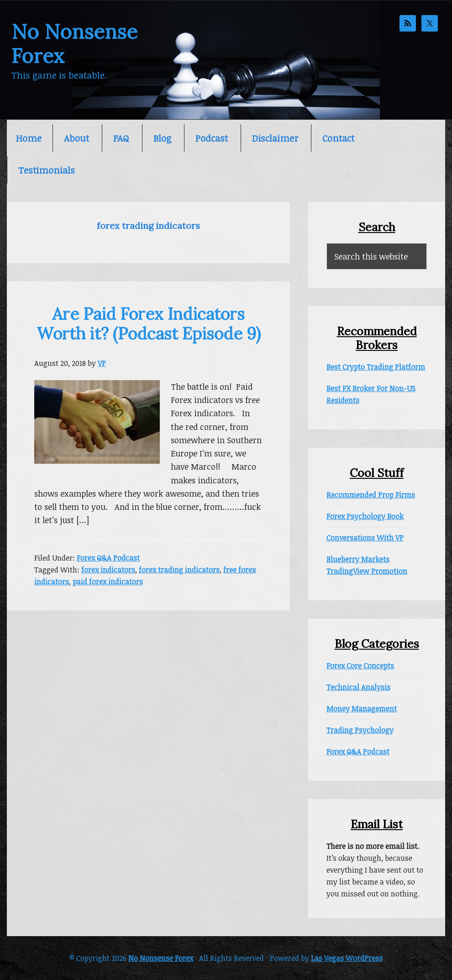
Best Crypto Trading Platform (376, 367)
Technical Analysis (358, 687)
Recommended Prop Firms (371, 495)
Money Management (362, 709)
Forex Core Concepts (360, 666)
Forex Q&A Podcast (108, 558)
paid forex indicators (108, 582)
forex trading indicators (179, 570)
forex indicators (108, 570)
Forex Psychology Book (365, 516)
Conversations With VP (365, 538)
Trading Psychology (360, 730)
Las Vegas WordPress (347, 958)
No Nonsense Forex (74, 44)
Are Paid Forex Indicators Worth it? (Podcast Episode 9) (149, 324)
